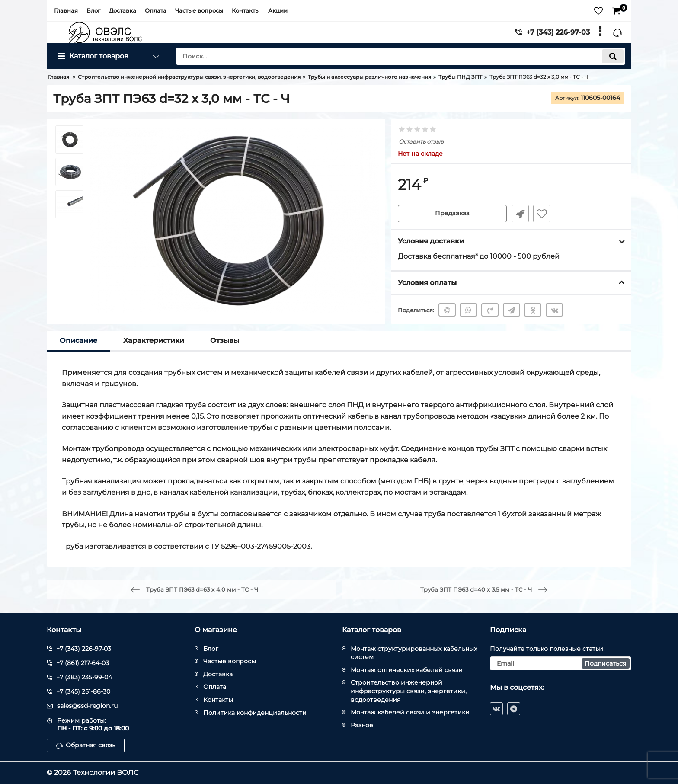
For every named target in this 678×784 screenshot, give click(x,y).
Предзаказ (452, 214)
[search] (401, 56)
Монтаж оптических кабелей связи (407, 670)
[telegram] (514, 709)
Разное (362, 725)
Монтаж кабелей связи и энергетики (410, 712)
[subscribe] (561, 663)
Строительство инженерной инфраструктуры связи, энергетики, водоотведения (409, 691)
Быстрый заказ (520, 214)
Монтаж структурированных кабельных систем (414, 653)
